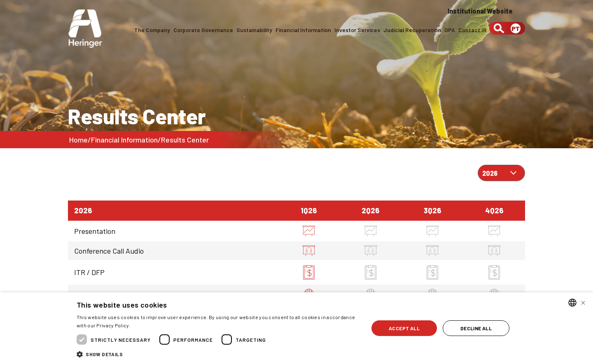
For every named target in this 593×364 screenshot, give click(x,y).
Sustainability (254, 30)
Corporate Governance (202, 30)
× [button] (583, 302)
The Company (151, 30)
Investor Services (357, 30)
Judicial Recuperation (412, 30)
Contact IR (473, 30)
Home (78, 140)
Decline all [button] (476, 328)
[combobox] (572, 303)
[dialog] (296, 328)
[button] (218, 353)
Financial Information (303, 30)
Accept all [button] (404, 328)
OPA (450, 30)
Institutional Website (480, 11)
